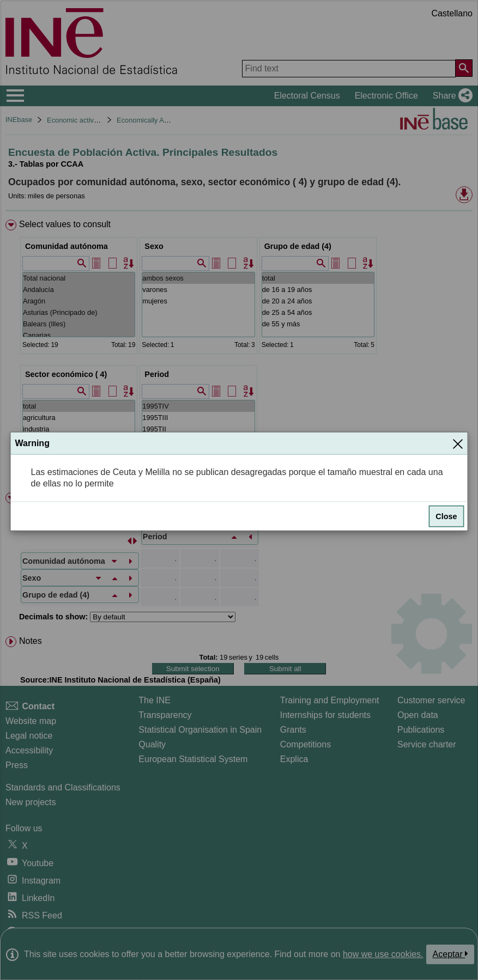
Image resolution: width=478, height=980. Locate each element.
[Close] (458, 443)
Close (446, 516)
